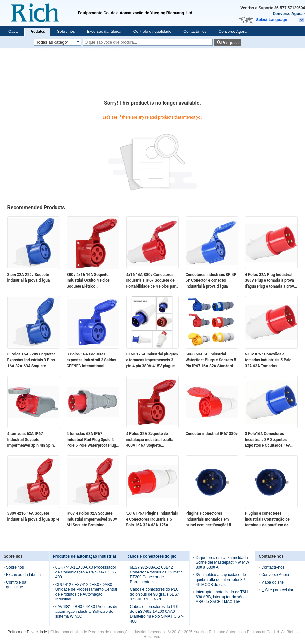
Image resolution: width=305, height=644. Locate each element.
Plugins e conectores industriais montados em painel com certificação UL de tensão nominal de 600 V (212, 520)
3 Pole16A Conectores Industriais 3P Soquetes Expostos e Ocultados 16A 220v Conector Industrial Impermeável (268, 440)
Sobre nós (66, 32)
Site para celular (277, 590)
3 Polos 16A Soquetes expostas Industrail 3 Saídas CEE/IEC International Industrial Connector (91, 360)
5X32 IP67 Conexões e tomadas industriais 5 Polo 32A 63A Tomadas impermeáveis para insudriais (271, 360)
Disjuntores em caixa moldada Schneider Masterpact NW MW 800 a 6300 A (222, 562)
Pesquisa (230, 42)
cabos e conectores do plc (152, 556)
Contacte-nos (195, 32)
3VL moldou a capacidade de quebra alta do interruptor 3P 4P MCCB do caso (221, 580)
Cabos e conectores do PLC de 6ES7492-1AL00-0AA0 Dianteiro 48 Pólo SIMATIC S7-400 (157, 614)
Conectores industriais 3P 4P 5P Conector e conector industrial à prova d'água (211, 280)
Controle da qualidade (152, 32)
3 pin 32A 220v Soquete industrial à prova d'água (29, 277)
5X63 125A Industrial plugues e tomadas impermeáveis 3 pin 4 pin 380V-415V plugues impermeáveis (152, 360)
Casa (13, 32)
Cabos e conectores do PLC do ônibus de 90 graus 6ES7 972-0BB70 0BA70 (155, 594)
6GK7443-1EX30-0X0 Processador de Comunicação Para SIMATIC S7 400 (86, 572)
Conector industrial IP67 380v (212, 434)
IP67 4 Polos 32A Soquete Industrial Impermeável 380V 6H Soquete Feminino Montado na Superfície (92, 520)
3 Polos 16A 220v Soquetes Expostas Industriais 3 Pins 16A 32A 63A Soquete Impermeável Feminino (32, 360)
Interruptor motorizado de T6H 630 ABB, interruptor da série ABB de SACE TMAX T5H (222, 597)
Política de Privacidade (27, 632)
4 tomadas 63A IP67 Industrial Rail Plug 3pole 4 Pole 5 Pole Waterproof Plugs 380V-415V (92, 440)
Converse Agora (287, 14)
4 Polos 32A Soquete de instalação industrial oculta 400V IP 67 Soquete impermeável (150, 440)
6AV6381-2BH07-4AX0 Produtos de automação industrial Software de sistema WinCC (86, 612)
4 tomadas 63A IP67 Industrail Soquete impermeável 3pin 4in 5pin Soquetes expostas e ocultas (33, 440)
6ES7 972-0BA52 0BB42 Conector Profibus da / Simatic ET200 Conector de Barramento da (156, 575)
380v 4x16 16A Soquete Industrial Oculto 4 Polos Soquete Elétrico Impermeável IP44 (88, 281)
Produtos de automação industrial (84, 556)
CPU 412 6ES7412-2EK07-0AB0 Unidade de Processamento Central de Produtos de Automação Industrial (86, 592)
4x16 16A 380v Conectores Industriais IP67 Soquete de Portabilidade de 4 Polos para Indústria (152, 281)
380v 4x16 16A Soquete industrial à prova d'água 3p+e (34, 516)
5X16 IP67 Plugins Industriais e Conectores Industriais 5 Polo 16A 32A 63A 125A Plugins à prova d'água (152, 520)
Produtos (37, 32)
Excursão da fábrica (104, 32)
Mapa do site (272, 582)
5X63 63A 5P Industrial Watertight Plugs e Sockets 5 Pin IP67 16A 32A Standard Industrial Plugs (211, 360)
